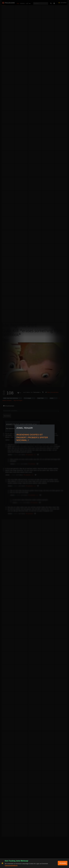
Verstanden (63, 863)
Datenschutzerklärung (11, 865)
